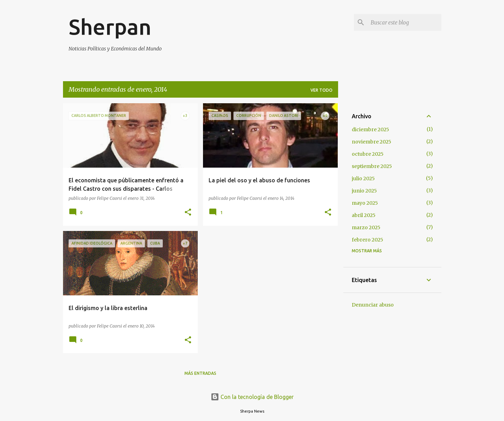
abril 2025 (364, 215)
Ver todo (321, 90)
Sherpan (110, 27)
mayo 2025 (365, 203)
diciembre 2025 (370, 129)
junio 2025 (364, 191)
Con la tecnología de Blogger (252, 397)
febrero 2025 (367, 240)
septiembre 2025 (372, 166)
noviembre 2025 (372, 142)
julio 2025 (363, 178)
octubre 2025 (368, 154)
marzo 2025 (366, 227)
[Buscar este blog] (405, 22)
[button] (188, 213)
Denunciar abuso (373, 305)
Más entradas (200, 373)
